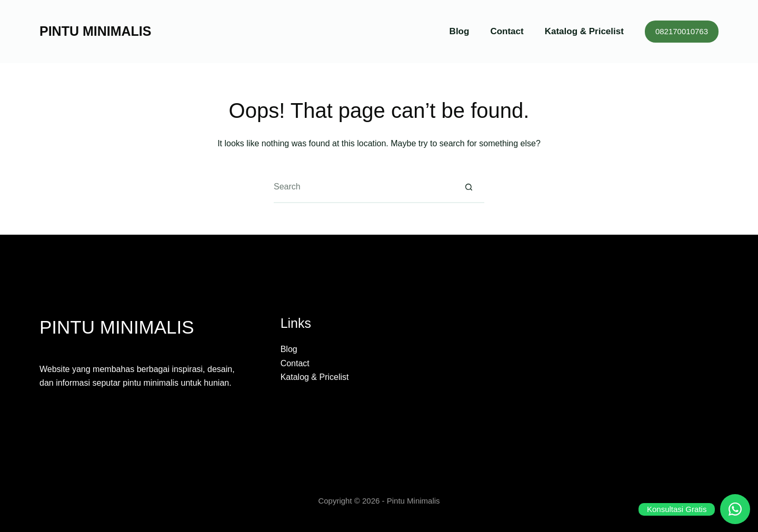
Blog (460, 31)
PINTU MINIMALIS (96, 31)
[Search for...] (363, 187)
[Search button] (468, 187)
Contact (507, 31)
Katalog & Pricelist (584, 31)
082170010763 (682, 31)
